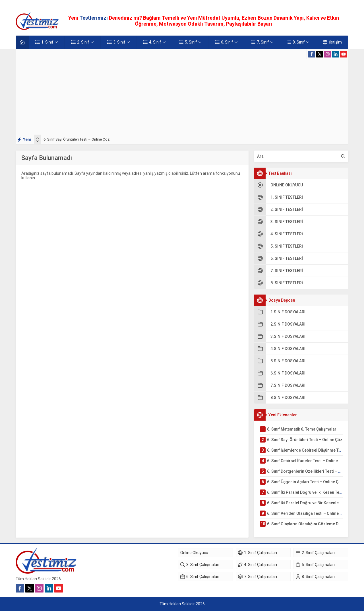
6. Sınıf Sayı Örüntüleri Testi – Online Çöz (76, 139)
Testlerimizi (94, 18)
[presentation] (38, 138)
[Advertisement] (182, 92)
